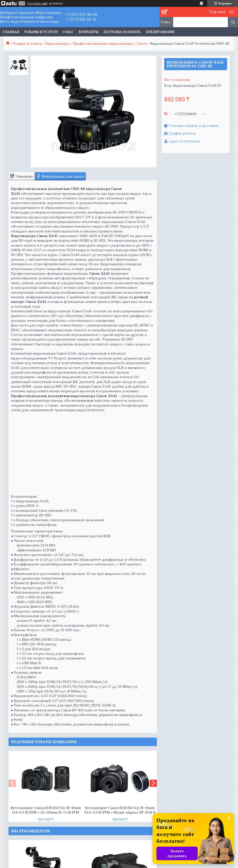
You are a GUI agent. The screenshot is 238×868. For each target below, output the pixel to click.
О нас (68, 32)
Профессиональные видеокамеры (103, 43)
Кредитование (160, 32)
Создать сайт (38, 3)
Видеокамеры (57, 43)
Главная (11, 32)
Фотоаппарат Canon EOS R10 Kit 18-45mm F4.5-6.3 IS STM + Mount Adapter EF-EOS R (120, 810)
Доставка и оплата (122, 32)
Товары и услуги (41, 32)
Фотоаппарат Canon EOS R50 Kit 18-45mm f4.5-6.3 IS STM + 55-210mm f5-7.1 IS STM (46, 810)
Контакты (89, 32)
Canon (142, 43)
